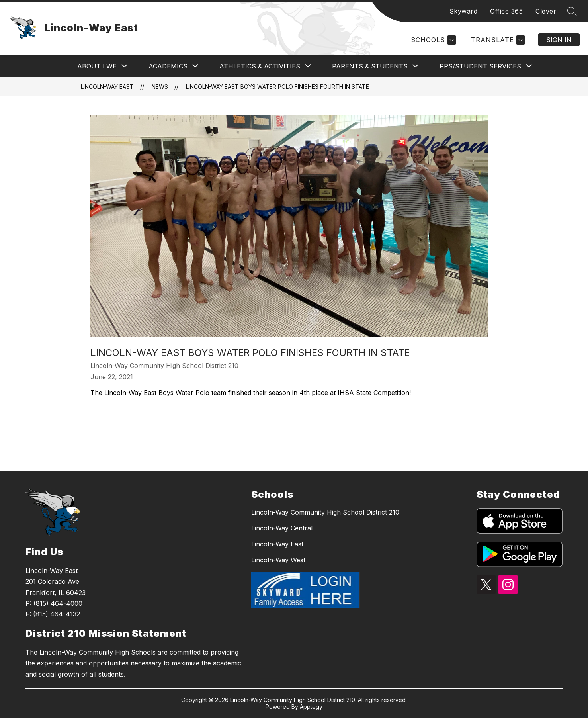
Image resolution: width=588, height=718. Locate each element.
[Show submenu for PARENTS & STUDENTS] (370, 66)
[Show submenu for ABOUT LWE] (97, 66)
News (160, 87)
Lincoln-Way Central (282, 528)
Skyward (464, 11)
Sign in (559, 40)
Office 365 (506, 11)
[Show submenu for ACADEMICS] (168, 66)
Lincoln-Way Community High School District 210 (325, 512)
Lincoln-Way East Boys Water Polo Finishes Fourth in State (277, 87)
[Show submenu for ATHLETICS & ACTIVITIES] (260, 66)
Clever (546, 11)
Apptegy (311, 707)
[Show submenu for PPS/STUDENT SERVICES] (480, 66)
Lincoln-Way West (278, 560)
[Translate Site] (497, 40)
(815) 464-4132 (57, 614)
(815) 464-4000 (58, 603)
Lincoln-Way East (107, 87)
